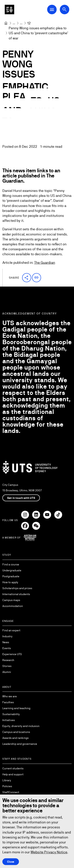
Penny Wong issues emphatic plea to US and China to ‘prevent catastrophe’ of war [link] (39, 33)
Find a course (11, 564)
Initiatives (9, 720)
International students (16, 594)
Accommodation (13, 606)
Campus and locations (16, 732)
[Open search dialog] (65, 10)
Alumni (7, 672)
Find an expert (11, 630)
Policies (7, 786)
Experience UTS (12, 654)
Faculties (8, 702)
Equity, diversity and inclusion (21, 726)
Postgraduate (11, 576)
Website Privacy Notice (49, 852)
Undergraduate (12, 570)
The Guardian (45, 262)
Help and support (13, 774)
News (6, 642)
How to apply (10, 582)
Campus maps (11, 600)
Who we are (10, 696)
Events (7, 648)
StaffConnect (11, 792)
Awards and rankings (15, 738)
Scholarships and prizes (17, 588)
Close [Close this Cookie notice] (11, 861)
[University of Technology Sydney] (6, 23)
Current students (13, 768)
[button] (27, 278)
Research (8, 660)
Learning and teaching (16, 708)
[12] (29, 23)
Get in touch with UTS (21, 498)
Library (7, 780)
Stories (7, 666)
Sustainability (11, 714)
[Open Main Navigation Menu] (52, 10)
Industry (7, 636)
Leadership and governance (20, 744)
